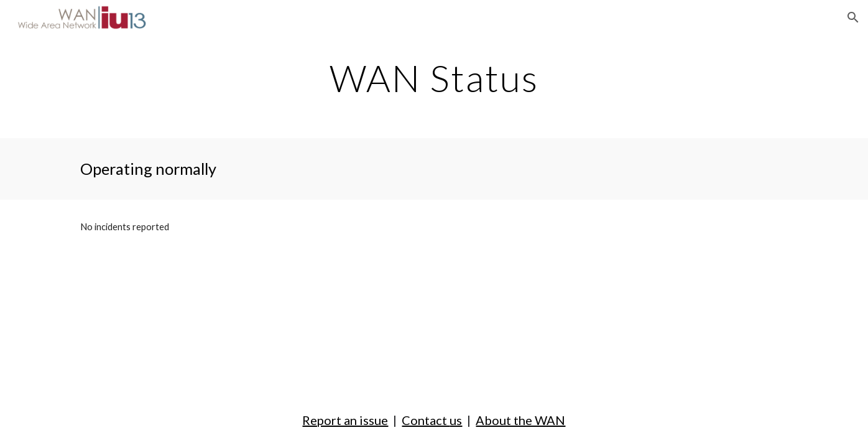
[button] (853, 17)
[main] (434, 78)
